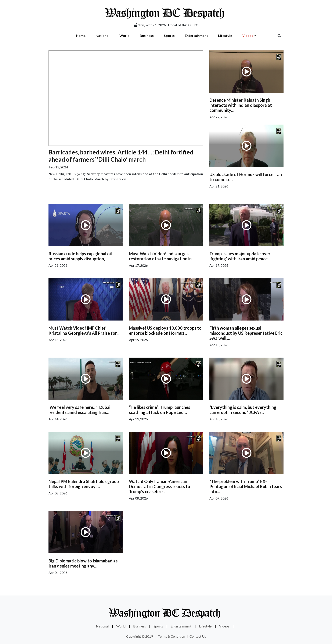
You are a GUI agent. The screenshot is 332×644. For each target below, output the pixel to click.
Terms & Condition (172, 636)
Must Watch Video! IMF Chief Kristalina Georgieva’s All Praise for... (84, 330)
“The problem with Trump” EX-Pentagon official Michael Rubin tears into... (246, 486)
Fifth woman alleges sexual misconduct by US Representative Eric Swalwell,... (246, 333)
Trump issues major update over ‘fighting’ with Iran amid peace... (240, 256)
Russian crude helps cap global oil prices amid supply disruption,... (80, 256)
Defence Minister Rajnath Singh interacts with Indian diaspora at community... (241, 105)
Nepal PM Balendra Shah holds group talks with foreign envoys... (84, 484)
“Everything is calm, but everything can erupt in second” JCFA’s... (243, 410)
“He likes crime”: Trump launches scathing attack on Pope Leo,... (160, 410)
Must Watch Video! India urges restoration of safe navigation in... (162, 256)
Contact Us (198, 636)
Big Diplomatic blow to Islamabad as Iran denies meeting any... (83, 563)
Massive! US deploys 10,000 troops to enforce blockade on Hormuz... (165, 330)
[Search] (282, 36)
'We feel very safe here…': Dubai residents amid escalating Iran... (79, 410)
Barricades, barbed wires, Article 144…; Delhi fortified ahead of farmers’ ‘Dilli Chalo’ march (121, 156)
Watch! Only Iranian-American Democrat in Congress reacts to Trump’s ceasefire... (160, 486)
